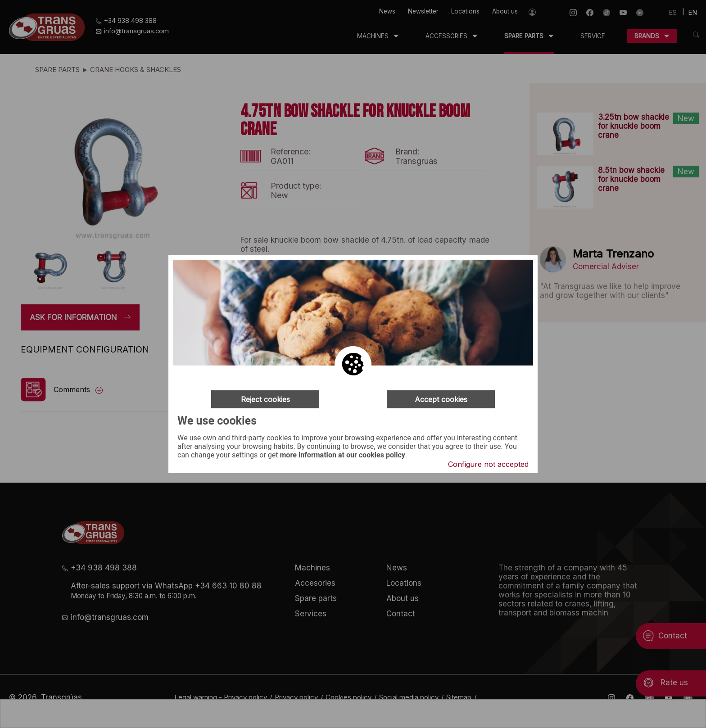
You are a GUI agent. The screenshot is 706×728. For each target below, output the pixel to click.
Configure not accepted (488, 464)
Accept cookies (441, 399)
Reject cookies (265, 399)
